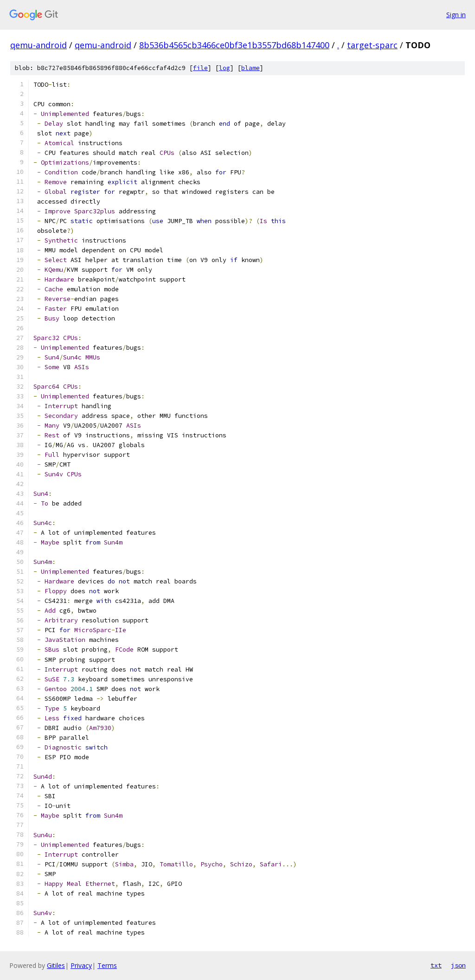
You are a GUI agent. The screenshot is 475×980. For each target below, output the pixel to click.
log (225, 68)
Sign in (456, 15)
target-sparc (372, 45)
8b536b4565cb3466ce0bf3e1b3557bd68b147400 (234, 45)
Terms (107, 965)
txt (436, 965)
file (200, 68)
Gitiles (56, 965)
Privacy (81, 965)
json (458, 965)
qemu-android (39, 45)
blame (250, 68)
